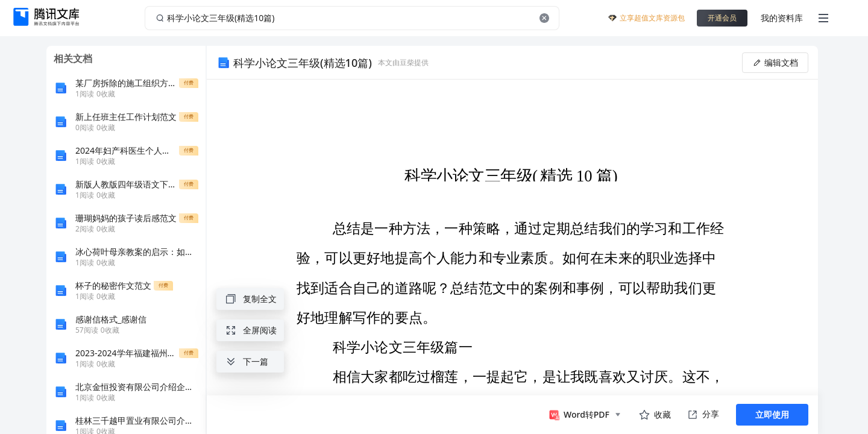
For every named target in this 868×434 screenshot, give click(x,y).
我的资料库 (782, 18)
